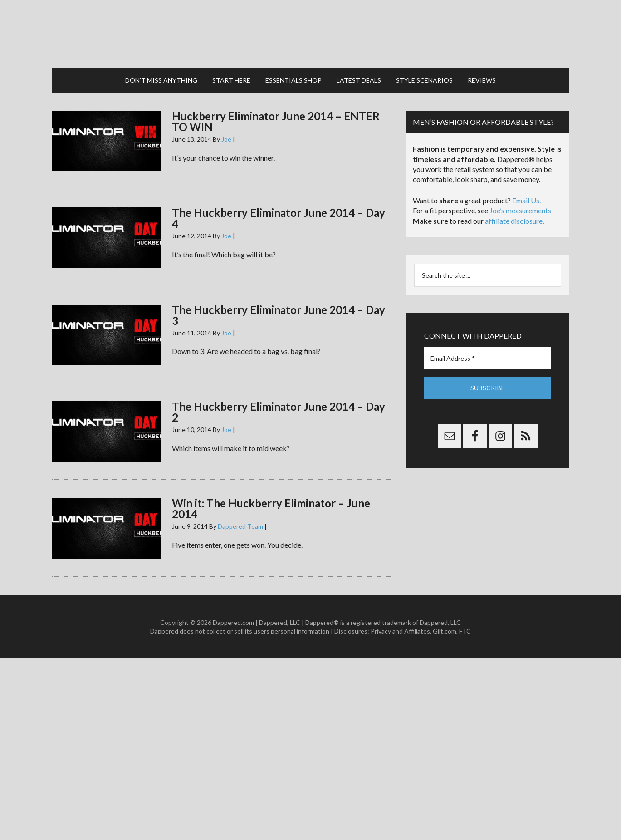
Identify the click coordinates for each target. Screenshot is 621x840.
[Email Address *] (488, 358)
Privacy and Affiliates (400, 631)
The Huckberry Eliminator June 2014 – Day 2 (279, 412)
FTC (465, 631)
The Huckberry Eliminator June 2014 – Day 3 (279, 315)
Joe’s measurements (520, 210)
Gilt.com (445, 631)
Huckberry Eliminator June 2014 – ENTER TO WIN (276, 121)
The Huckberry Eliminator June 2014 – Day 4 (279, 218)
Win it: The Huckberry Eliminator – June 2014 (271, 508)
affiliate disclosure (514, 221)
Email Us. (526, 200)
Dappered (311, 34)
